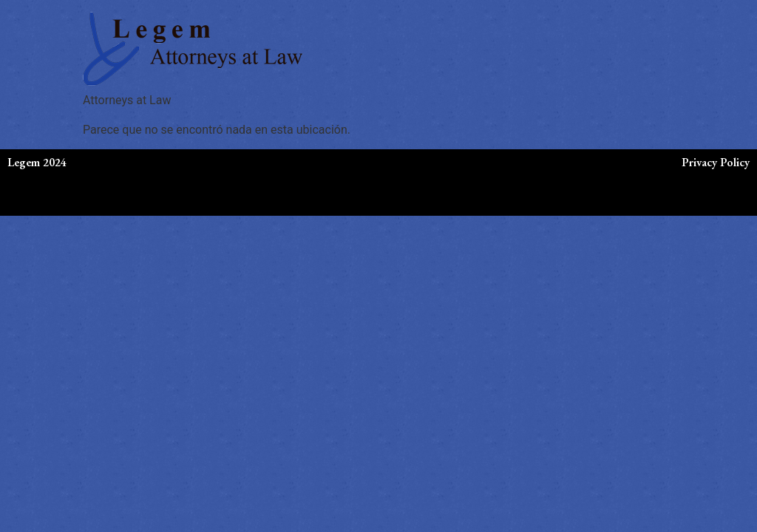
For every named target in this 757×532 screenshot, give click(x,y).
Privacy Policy (716, 162)
